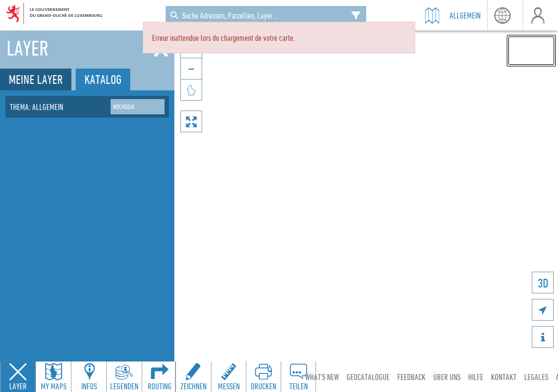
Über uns (447, 377)
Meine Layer (36, 79)
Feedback (411, 377)
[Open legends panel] (124, 377)
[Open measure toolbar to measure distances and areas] (228, 377)
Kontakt (504, 377)
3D (543, 283)
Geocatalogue (368, 377)
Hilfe (476, 377)
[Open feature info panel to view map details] (89, 377)
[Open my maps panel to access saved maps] (53, 377)
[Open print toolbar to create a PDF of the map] (263, 377)
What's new (322, 377)
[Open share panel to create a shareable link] (298, 377)
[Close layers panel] (18, 377)
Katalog (103, 79)
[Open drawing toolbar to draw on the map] (193, 377)
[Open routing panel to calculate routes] (160, 377)
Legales (536, 377)
